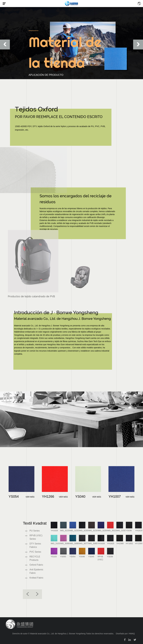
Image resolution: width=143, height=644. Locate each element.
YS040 (80, 496)
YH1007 (115, 496)
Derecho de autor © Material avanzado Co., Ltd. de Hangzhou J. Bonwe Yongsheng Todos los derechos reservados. (63, 634)
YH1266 (48, 496)
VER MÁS (30, 497)
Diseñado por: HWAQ (125, 634)
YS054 (14, 496)
